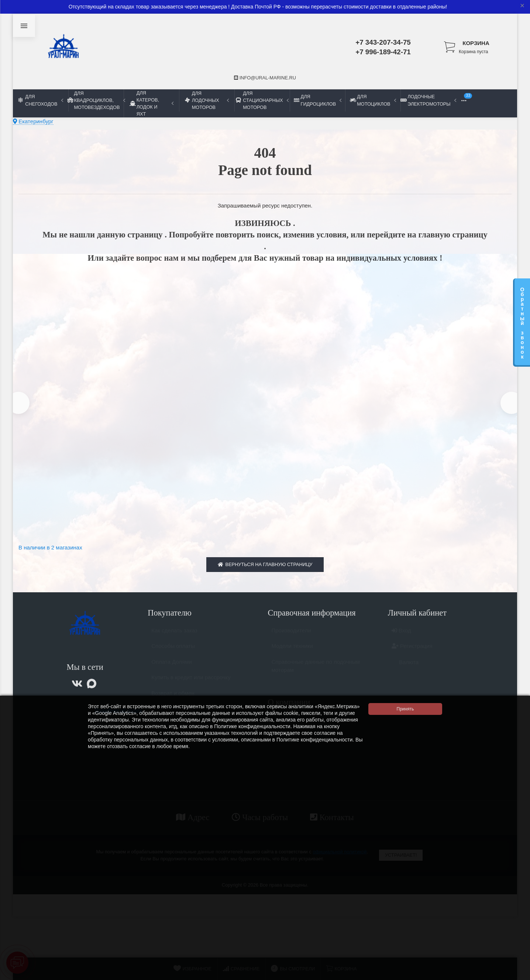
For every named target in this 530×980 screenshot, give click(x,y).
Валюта (405, 669)
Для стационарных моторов (262, 100)
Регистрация (412, 652)
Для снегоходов (41, 100)
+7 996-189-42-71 (383, 52)
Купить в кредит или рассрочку (191, 684)
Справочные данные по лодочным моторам (316, 672)
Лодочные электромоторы (428, 100)
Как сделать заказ (174, 637)
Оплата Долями (172, 668)
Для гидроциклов (318, 100)
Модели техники (292, 652)
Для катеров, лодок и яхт (152, 103)
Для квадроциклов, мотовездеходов (96, 100)
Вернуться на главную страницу (265, 567)
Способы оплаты (173, 652)
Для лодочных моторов (207, 100)
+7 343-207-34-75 (383, 42)
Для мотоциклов (373, 100)
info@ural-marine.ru (265, 78)
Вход (401, 637)
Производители (291, 637)
